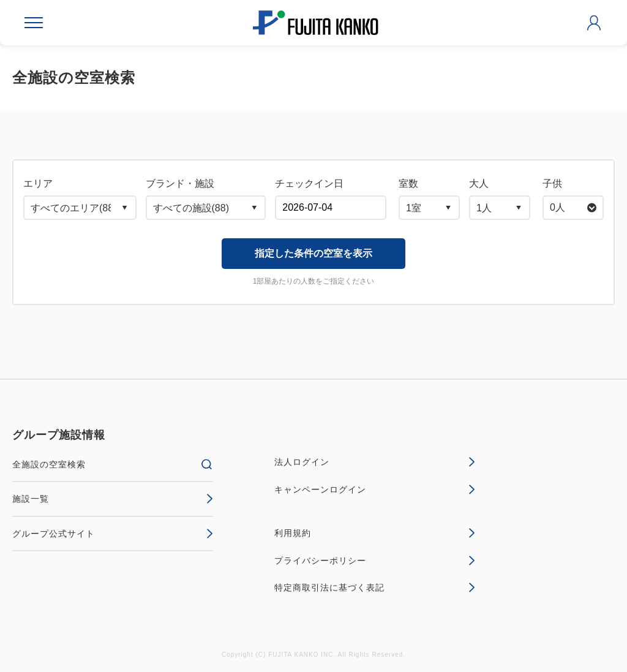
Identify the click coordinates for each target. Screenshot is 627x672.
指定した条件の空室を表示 (313, 253)
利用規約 (375, 533)
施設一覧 (113, 499)
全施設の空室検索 (113, 464)
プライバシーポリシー (375, 561)
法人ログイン (375, 462)
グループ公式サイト (113, 534)
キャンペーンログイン (375, 489)
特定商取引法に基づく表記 (375, 587)
